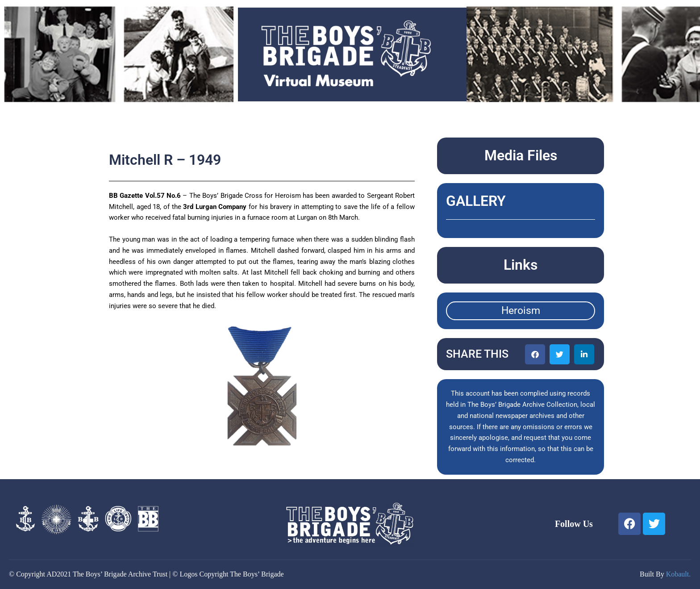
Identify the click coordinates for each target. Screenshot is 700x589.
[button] (535, 354)
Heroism (521, 311)
